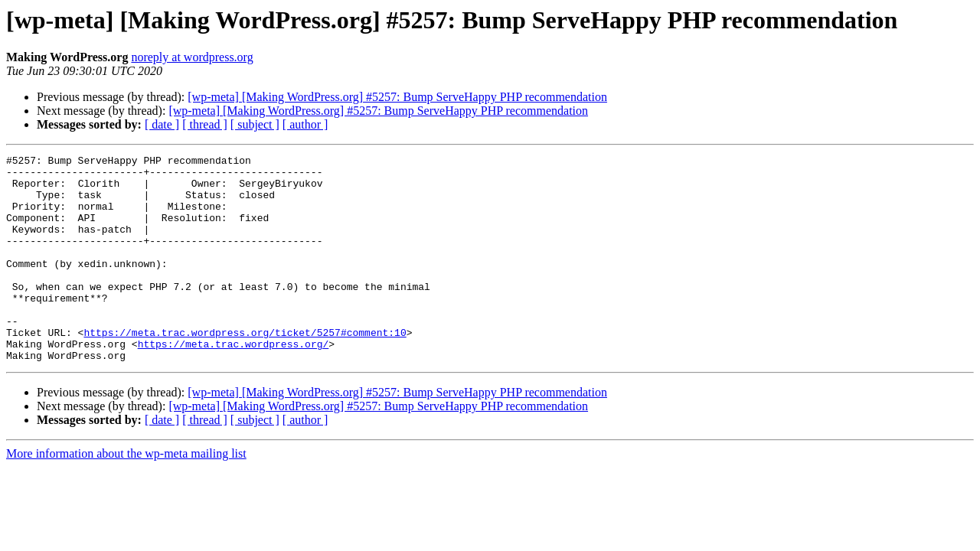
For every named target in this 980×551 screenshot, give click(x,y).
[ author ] (305, 124)
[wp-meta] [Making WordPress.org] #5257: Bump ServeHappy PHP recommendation (397, 97)
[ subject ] (255, 124)
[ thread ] (205, 124)
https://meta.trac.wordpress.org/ (234, 383)
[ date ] (162, 124)
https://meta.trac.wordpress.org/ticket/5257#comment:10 (245, 369)
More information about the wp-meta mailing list (126, 495)
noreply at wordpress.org (192, 57)
